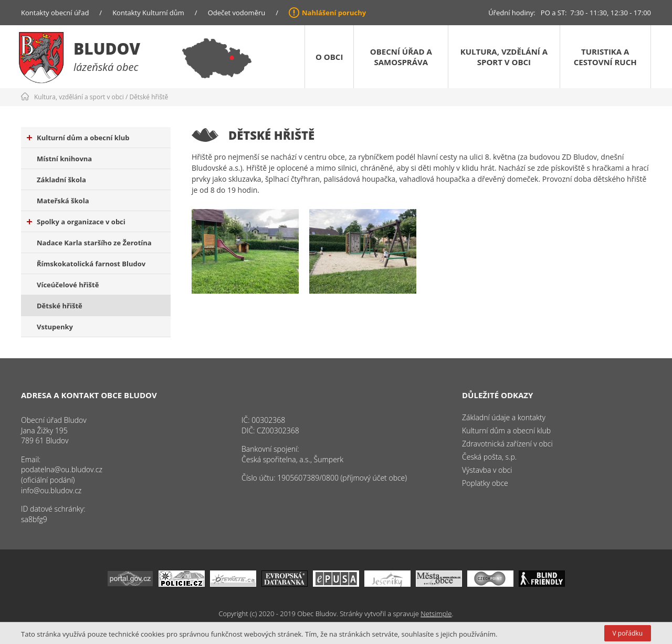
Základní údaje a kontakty (504, 417)
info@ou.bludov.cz (51, 490)
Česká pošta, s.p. (489, 457)
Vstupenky (55, 327)
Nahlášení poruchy (334, 13)
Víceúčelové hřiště (68, 285)
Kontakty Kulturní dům (148, 13)
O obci (329, 57)
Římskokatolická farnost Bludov (91, 264)
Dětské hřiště (149, 97)
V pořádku (628, 633)
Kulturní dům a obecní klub (78, 138)
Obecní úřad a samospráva (401, 57)
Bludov (107, 49)
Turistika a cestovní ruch (605, 57)
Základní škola (61, 180)
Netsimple (436, 614)
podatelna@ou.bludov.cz (62, 469)
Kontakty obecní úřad (55, 13)
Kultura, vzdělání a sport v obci (504, 57)
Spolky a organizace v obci (76, 222)
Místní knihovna (64, 159)
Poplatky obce (485, 483)
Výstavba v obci (487, 470)
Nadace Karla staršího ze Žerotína (94, 243)
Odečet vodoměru (237, 13)
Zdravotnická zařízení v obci (507, 444)
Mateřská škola (63, 201)
